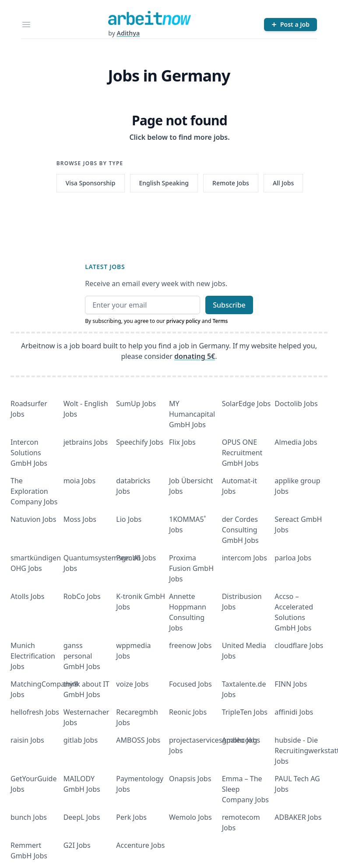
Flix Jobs (182, 442)
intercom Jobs (245, 558)
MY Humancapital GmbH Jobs (192, 414)
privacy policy (183, 321)
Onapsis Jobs (190, 779)
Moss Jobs (80, 519)
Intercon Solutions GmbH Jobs (29, 453)
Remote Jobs (231, 183)
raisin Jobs (27, 740)
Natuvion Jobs (33, 519)
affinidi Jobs (294, 712)
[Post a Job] (290, 25)
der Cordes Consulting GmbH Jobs (240, 530)
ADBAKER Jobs (298, 817)
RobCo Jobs (82, 596)
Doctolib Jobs (296, 404)
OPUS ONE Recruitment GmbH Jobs (242, 453)
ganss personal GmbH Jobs (82, 656)
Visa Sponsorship (91, 183)
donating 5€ (195, 356)
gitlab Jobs (81, 740)
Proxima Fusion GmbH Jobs (191, 568)
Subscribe (229, 305)
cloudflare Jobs (299, 645)
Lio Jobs (129, 519)
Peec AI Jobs (136, 558)
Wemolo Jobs (190, 817)
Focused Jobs (190, 684)
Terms (220, 321)
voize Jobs (132, 684)
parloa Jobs (293, 558)
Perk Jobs (131, 817)
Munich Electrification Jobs (33, 656)
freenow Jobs (190, 645)
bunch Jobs (29, 817)
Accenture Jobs (140, 845)
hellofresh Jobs (35, 712)
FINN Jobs (291, 684)
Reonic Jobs (188, 712)
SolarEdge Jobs (246, 404)
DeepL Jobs (82, 817)
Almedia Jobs (296, 442)
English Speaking (164, 183)
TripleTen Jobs (245, 712)
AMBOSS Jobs (138, 740)
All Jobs (283, 183)
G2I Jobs (77, 845)
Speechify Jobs (140, 442)
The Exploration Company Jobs (34, 491)
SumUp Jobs (136, 404)
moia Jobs (79, 481)
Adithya (128, 33)
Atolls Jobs (27, 596)
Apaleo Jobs (241, 740)
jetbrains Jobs (86, 442)
